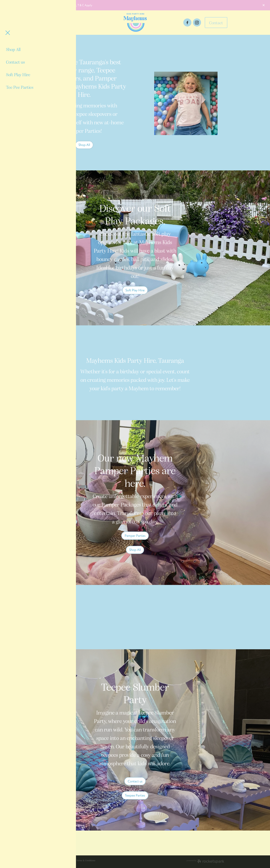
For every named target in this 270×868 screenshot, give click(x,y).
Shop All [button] (84, 145)
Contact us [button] (135, 781)
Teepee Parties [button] (135, 795)
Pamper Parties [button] (135, 536)
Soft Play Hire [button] (135, 290)
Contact (216, 22)
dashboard (69, 860)
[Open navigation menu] (68, 23)
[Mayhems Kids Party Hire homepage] (135, 23)
